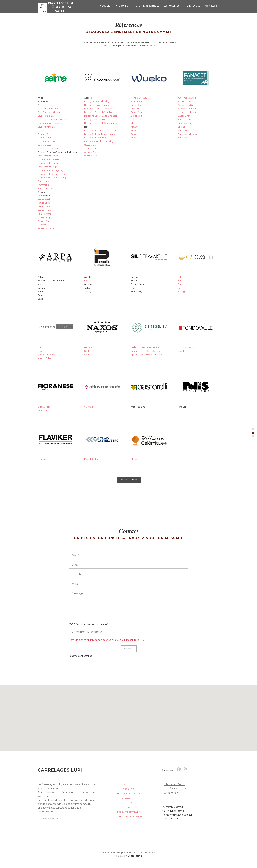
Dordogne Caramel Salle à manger (101, 123)
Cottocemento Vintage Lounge (52, 178)
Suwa (134, 138)
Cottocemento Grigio (47, 167)
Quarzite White (92, 149)
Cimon (181, 284)
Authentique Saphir (187, 105)
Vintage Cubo (44, 358)
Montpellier (43, 410)
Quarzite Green (92, 145)
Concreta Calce (45, 134)
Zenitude (182, 138)
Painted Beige (44, 217)
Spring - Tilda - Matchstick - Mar (146, 355)
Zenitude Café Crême (188, 130)
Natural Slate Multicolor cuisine (99, 134)
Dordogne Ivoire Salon (95, 119)
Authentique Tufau (187, 109)
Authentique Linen (187, 112)
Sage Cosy (43, 459)
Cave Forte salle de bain (49, 112)
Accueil (105, 9)
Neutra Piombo (45, 207)
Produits (122, 9)
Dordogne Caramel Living (97, 101)
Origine (181, 127)
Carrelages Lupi (71, 6)
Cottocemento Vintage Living (52, 174)
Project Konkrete (92, 459)
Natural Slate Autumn (95, 138)
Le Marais (89, 347)
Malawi (134, 127)
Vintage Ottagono (46, 355)
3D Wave (89, 407)
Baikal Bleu (137, 105)
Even (87, 281)
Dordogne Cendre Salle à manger (101, 116)
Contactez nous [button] (128, 480)
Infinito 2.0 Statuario (187, 347)
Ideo (133, 123)
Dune (180, 288)
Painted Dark (44, 221)
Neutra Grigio (44, 203)
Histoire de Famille (146, 9)
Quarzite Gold (91, 156)
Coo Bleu (135, 109)
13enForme (135, 856)
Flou (40, 347)
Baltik (180, 277)
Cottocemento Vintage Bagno (52, 170)
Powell (134, 134)
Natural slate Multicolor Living (99, 141)
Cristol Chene (137, 112)
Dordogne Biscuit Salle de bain (99, 109)
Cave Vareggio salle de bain (51, 123)
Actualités (172, 9)
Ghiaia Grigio (44, 407)
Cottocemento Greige (48, 156)
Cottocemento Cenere (48, 159)
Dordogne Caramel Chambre (98, 112)
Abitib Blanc (137, 101)
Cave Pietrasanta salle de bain (52, 119)
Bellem (181, 281)
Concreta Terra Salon (48, 149)
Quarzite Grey (91, 152)
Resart (181, 351)
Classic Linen (184, 116)
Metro (134, 459)
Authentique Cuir (186, 101)
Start (87, 351)
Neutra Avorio (44, 199)
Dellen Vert (136, 116)
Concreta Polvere (46, 130)
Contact (211, 9)
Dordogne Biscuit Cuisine (96, 105)
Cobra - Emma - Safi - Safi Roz (146, 351)
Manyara (135, 130)
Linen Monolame (186, 123)
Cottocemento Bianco (48, 163)
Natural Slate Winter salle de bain (101, 130)
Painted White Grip (47, 228)
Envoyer (128, 649)
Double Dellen (138, 119)
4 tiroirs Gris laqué (140, 98)
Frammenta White (47, 188)
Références (193, 9)
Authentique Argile (187, 98)
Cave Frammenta (46, 127)
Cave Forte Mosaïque (48, 109)
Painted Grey (44, 225)
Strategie (182, 292)
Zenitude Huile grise (188, 134)
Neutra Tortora (44, 210)
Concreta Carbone (46, 141)
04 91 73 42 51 (65, 11)
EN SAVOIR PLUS (48, 819)
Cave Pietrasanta (46, 116)
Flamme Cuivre (185, 119)
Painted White (44, 214)
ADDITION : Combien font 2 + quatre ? (89, 625)
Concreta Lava (44, 145)
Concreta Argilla (45, 138)
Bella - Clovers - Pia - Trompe (145, 347)
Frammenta (43, 181)
